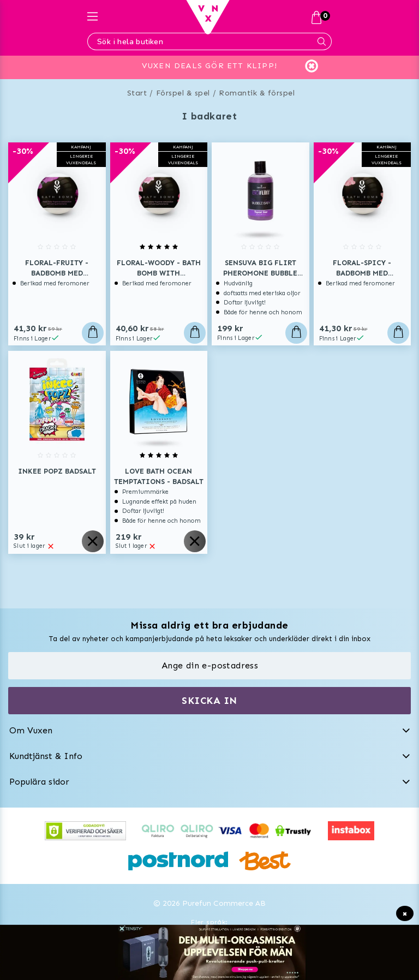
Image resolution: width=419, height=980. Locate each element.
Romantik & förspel (257, 93)
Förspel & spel (183, 93)
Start (137, 93)
